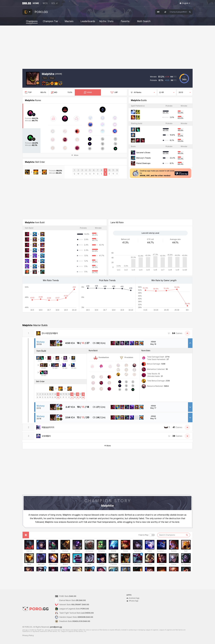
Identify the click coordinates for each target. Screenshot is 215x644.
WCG (45, 3)
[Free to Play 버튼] (152, 535)
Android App (133, 598)
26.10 (185, 92)
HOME (36, 3)
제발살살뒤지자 (48, 427)
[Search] (190, 12)
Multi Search (144, 21)
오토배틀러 (46, 436)
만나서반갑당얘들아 (50, 333)
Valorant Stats (74, 605)
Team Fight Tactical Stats (76, 613)
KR (167, 92)
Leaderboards (88, 21)
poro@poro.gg (56, 627)
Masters (69, 21)
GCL (54, 3)
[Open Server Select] (162, 12)
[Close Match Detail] (190, 343)
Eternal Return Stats (72, 600)
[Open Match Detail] (190, 407)
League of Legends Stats (74, 609)
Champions (32, 21)
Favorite (125, 21)
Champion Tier (50, 21)
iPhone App (132, 601)
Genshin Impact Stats (76, 617)
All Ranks (143, 92)
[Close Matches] (187, 333)
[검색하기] (187, 535)
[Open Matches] (187, 427)
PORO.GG (41, 12)
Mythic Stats (106, 21)
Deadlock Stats (75, 621)
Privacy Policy (28, 635)
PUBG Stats (68, 596)
